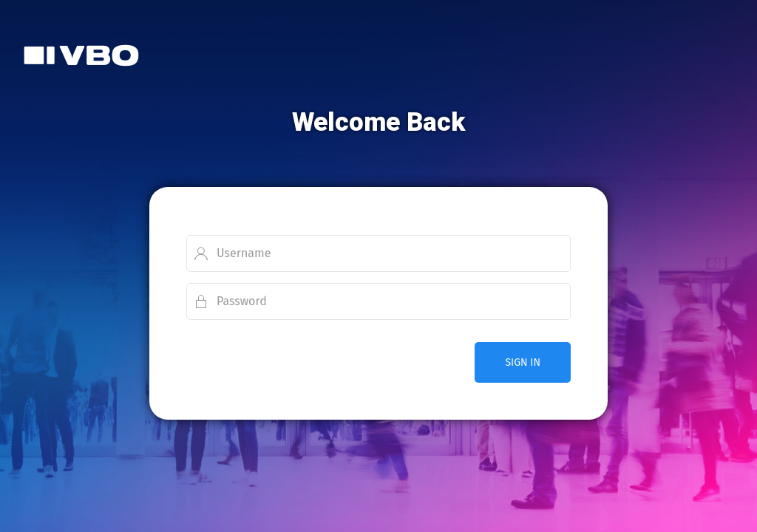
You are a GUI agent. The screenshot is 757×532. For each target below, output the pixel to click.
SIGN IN (523, 362)
